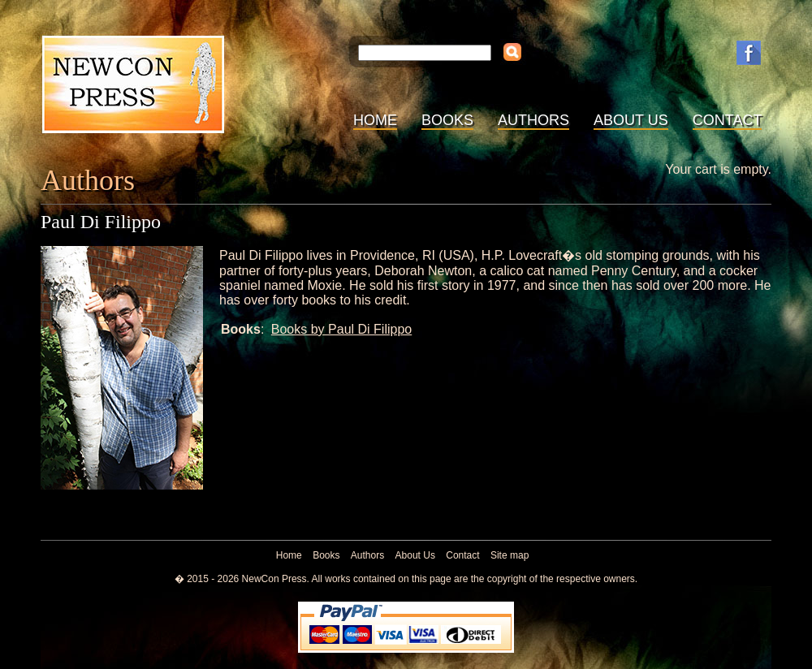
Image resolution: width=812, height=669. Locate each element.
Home (375, 120)
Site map (510, 555)
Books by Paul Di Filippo (341, 329)
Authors (533, 120)
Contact (728, 120)
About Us (631, 120)
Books (447, 120)
